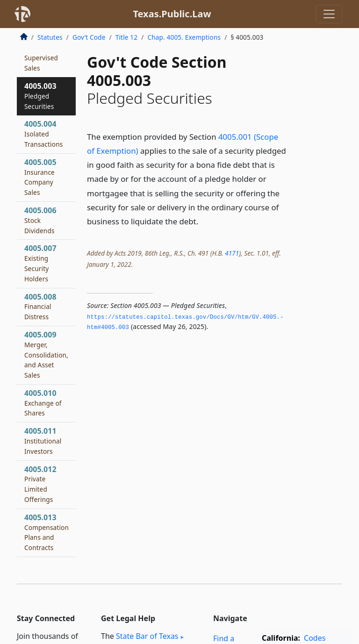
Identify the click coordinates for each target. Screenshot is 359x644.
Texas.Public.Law (172, 14)
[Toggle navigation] (329, 14)
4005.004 (43, 134)
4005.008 (40, 307)
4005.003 (40, 96)
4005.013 (47, 532)
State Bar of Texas (147, 636)
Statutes (50, 37)
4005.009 (46, 354)
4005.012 (40, 484)
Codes (315, 638)
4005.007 (40, 263)
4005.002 (41, 53)
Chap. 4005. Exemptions (184, 37)
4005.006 (40, 220)
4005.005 (40, 177)
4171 (232, 253)
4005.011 (43, 441)
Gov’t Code (89, 37)
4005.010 (43, 403)
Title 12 (127, 37)
